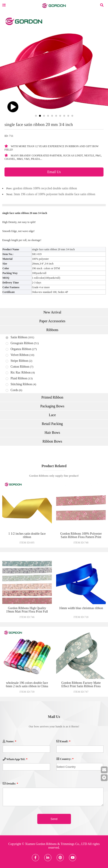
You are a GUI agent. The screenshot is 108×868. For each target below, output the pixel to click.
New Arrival (52, 312)
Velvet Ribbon (20, 355)
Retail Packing (52, 424)
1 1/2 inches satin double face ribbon (27, 535)
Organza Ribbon (21, 349)
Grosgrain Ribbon (22, 343)
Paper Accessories (52, 321)
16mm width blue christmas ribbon (81, 608)
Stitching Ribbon (21, 384)
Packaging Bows (52, 406)
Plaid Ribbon (19, 378)
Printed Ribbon (52, 397)
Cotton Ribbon (20, 367)
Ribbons (52, 330)
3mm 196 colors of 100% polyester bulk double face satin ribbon (54, 194)
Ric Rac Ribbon (21, 372)
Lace (52, 415)
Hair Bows (52, 433)
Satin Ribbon (19, 337)
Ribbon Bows (52, 441)
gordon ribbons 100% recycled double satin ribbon (45, 188)
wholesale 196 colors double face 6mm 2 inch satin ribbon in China (27, 685)
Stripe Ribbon (19, 361)
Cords (14, 390)
